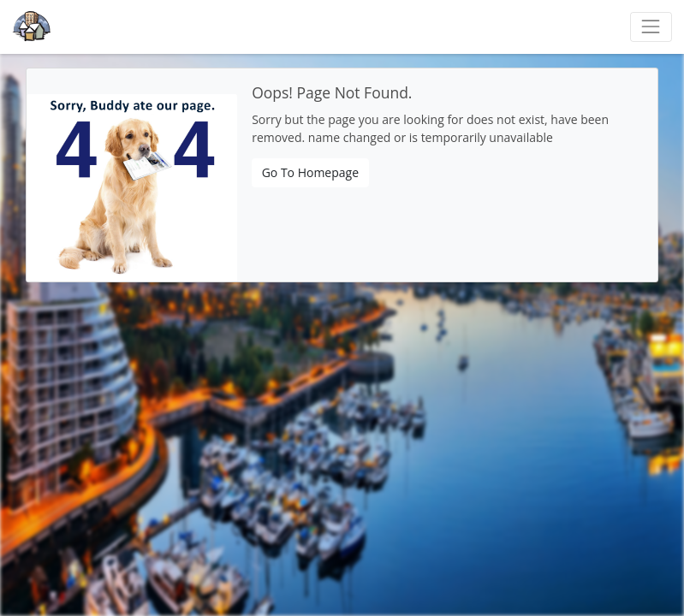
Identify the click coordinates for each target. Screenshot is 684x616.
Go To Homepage (310, 172)
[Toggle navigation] (651, 27)
